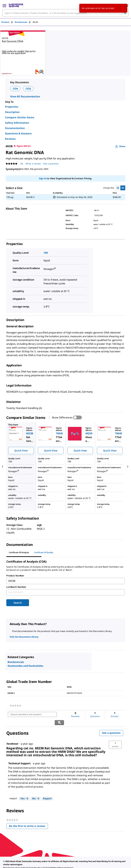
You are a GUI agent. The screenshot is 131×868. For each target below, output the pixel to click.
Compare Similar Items (20, 117)
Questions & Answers (18, 133)
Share (120, 146)
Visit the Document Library (24, 637)
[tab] (8, 22)
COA (15, 89)
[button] (115, 737)
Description (12, 112)
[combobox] (65, 13)
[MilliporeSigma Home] (16, 5)
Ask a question (111, 725)
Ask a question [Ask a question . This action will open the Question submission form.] (51, 164)
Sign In (43, 178)
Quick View (21, 451)
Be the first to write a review (28, 819)
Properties (12, 107)
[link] (15, 706)
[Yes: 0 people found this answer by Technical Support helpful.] (24, 791)
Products (5, 22)
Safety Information (17, 123)
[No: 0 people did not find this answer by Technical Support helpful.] (36, 791)
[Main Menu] (4, 5)
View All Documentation (25, 96)
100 (46, 253)
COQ (28, 89)
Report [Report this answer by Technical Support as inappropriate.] (47, 791)
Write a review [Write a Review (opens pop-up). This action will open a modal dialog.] (33, 164)
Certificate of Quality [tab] (44, 552)
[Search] (125, 13)
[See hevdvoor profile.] (13, 736)
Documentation (15, 128)
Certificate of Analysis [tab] (19, 552)
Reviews (10, 139)
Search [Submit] (18, 603)
